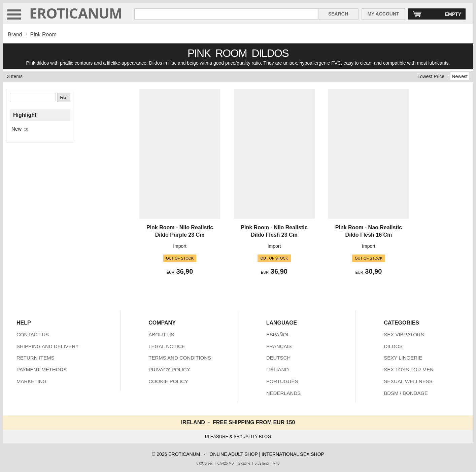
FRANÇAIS (279, 346)
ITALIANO (278, 369)
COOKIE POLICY (168, 381)
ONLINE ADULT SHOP (233, 454)
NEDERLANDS (284, 393)
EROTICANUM (76, 13)
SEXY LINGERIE (403, 358)
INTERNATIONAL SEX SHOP (293, 454)
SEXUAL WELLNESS (408, 381)
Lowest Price (431, 76)
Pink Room (43, 35)
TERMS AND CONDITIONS (180, 358)
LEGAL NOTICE (167, 346)
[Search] (33, 97)
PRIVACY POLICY (169, 369)
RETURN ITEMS (36, 358)
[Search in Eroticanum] (226, 14)
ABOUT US (161, 334)
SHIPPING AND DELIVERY (48, 346)
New (16, 129)
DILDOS (393, 346)
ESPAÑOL (278, 334)
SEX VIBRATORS (404, 334)
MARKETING (31, 381)
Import (180, 246)
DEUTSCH (279, 358)
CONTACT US (33, 334)
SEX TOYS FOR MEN (409, 369)
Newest (460, 76)
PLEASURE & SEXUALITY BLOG (238, 436)
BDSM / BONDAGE (406, 393)
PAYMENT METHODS (42, 369)
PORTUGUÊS (282, 381)
